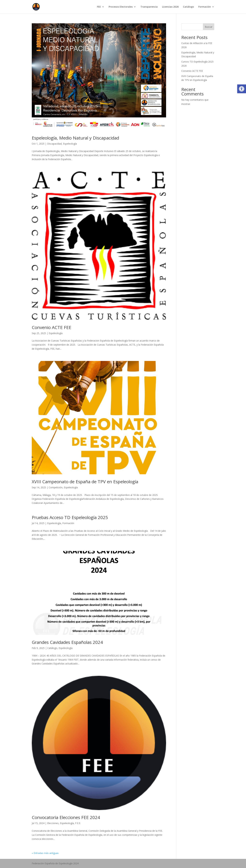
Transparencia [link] (149, 7)
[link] (242, 89)
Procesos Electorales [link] (121, 7)
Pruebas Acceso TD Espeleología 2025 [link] (70, 517)
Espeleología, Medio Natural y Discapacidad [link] (75, 138)
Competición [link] (56, 487)
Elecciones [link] (53, 823)
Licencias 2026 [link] (170, 7)
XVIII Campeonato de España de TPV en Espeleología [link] (85, 482)
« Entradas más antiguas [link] (45, 853)
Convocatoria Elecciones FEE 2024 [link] (66, 817)
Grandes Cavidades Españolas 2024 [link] (67, 642)
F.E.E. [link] (78, 823)
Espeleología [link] (70, 144)
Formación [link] (205, 7)
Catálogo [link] (188, 7)
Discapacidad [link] (54, 144)
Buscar (209, 27)
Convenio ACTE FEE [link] (52, 327)
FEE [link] (99, 7)
